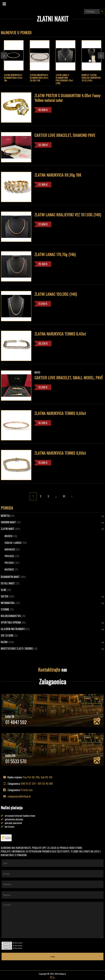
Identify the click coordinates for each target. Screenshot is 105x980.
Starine (7, 609)
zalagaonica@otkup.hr (19, 796)
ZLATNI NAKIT (10, 529)
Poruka (52, 920)
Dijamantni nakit (13, 577)
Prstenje (12, 563)
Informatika (10, 603)
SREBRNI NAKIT (11, 522)
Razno (7, 642)
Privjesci (12, 556)
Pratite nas (27, 790)
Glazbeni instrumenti (15, 629)
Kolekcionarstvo (13, 616)
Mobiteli (8, 516)
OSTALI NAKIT (10, 583)
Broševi (11, 536)
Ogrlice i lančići (16, 543)
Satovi (7, 596)
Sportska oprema (13, 622)
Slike (6, 590)
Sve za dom (9, 635)
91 (64, 496)
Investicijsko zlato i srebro (19, 648)
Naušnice (11, 569)
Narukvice (12, 549)
